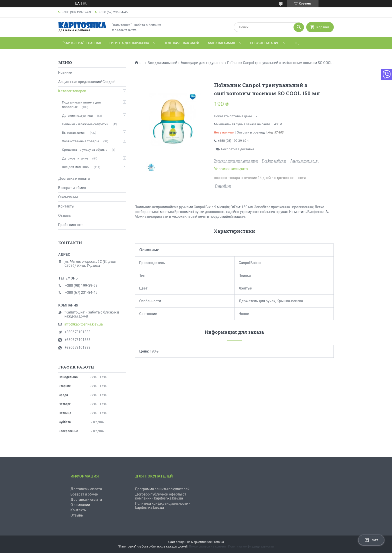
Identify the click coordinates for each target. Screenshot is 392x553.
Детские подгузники (77, 116)
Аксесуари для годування (202, 63)
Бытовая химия (221, 43)
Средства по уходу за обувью (85, 150)
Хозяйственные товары (80, 141)
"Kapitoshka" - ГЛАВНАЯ (82, 43)
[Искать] (299, 27)
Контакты (66, 206)
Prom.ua (218, 542)
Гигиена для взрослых (129, 43)
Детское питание (264, 43)
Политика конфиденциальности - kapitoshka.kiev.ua (163, 505)
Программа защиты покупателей (162, 489)
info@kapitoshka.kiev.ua (84, 324)
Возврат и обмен (72, 188)
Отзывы (65, 215)
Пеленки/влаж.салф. (182, 43)
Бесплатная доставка (238, 149)
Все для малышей (162, 63)
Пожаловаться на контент (207, 546)
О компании (68, 197)
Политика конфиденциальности (251, 546)
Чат (371, 540)
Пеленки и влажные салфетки (85, 124)
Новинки (65, 72)
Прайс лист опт (71, 225)
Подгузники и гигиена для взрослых (81, 105)
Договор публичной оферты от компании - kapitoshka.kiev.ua (161, 496)
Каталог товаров (72, 91)
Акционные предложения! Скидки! (87, 82)
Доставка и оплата (74, 178)
